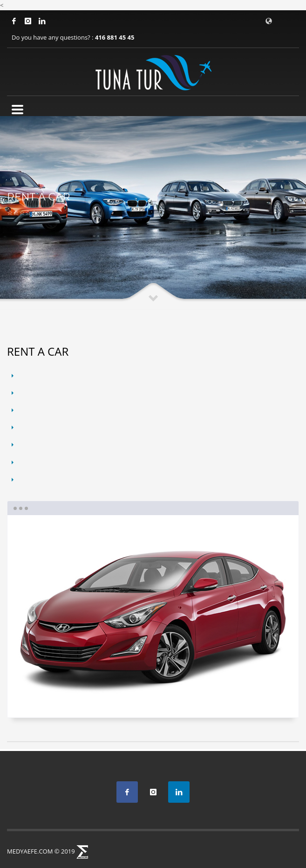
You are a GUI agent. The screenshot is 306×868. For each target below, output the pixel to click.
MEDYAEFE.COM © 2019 (41, 851)
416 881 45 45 (115, 37)
